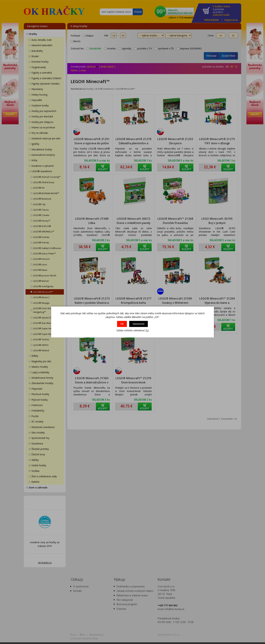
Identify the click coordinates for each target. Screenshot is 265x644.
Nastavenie (139, 324)
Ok (122, 324)
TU (147, 330)
